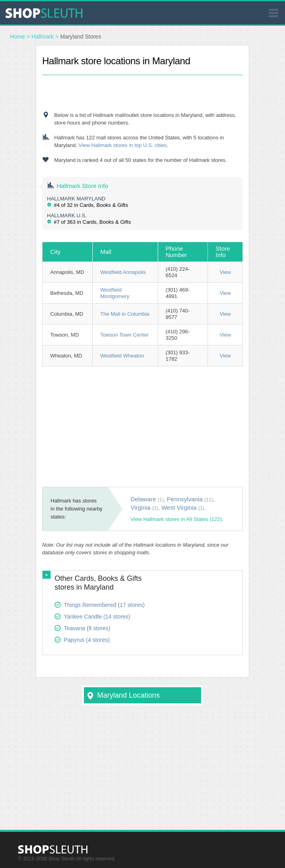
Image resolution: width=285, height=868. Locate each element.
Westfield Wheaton (122, 356)
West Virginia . (184, 508)
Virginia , (145, 508)
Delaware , (148, 499)
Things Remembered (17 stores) (104, 605)
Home (17, 37)
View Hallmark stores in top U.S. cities (123, 145)
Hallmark (43, 37)
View (225, 272)
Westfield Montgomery (115, 293)
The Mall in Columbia (125, 314)
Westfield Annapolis (123, 272)
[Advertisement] (142, 87)
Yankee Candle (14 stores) (97, 617)
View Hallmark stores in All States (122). (177, 519)
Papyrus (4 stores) (87, 640)
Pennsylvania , (191, 499)
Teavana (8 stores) (87, 628)
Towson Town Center (124, 335)
